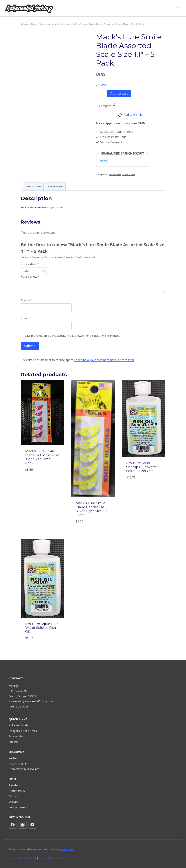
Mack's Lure (129, 174)
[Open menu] (178, 8)
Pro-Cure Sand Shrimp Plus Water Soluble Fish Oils (142, 467)
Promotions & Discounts (24, 769)
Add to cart (119, 94)
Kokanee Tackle (19, 725)
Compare (104, 106)
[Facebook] (13, 825)
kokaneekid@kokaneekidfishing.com (31, 701)
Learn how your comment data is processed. (104, 360)
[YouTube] (33, 825)
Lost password (18, 807)
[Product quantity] (101, 94)
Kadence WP (67, 849)
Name (26, 300)
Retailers (14, 785)
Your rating (30, 264)
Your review (30, 277)
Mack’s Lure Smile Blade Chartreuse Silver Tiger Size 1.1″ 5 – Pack (93, 509)
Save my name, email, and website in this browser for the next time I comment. (73, 336)
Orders (13, 802)
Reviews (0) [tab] (55, 186)
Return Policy (17, 791)
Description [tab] (33, 186)
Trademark (31, 858)
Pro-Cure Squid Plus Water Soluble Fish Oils (42, 628)
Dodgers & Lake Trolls (23, 731)
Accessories (115, 174)
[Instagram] (23, 825)
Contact (14, 796)
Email (26, 318)
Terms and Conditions (50, 858)
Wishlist (14, 758)
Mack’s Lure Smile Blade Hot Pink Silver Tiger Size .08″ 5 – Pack (42, 457)
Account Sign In (18, 763)
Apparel (14, 742)
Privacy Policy (16, 858)
